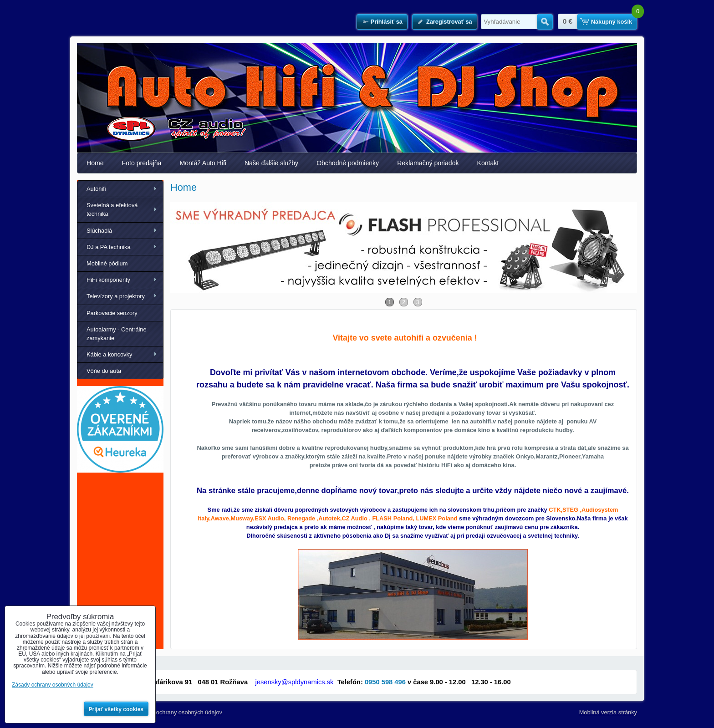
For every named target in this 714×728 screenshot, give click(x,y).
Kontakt (488, 163)
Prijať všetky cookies (116, 709)
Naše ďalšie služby (271, 163)
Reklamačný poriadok (428, 163)
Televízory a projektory (116, 296)
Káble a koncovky (109, 354)
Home (95, 163)
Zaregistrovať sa (449, 22)
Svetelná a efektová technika (112, 209)
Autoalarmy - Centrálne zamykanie (117, 334)
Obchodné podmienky (348, 163)
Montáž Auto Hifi (203, 163)
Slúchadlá (99, 231)
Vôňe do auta (104, 371)
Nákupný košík (612, 22)
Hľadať (545, 22)
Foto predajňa (142, 163)
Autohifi (96, 189)
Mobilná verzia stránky (608, 712)
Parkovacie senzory (112, 313)
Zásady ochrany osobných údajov (179, 712)
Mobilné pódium (107, 263)
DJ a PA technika (109, 247)
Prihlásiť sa (387, 22)
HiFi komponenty (108, 280)
